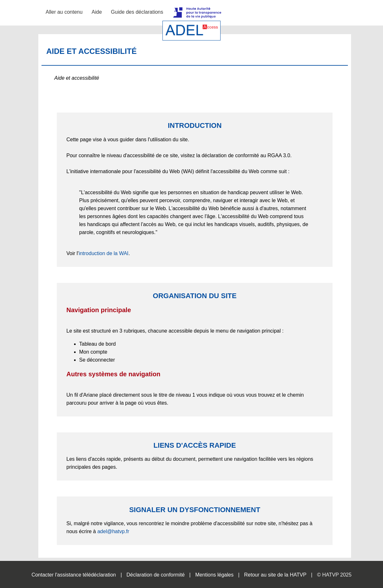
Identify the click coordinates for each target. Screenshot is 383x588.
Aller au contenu (64, 12)
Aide (97, 12)
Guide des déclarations (137, 12)
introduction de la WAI (104, 253)
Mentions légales (214, 575)
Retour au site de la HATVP (275, 575)
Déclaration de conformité (155, 575)
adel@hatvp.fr (113, 531)
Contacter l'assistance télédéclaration (74, 575)
